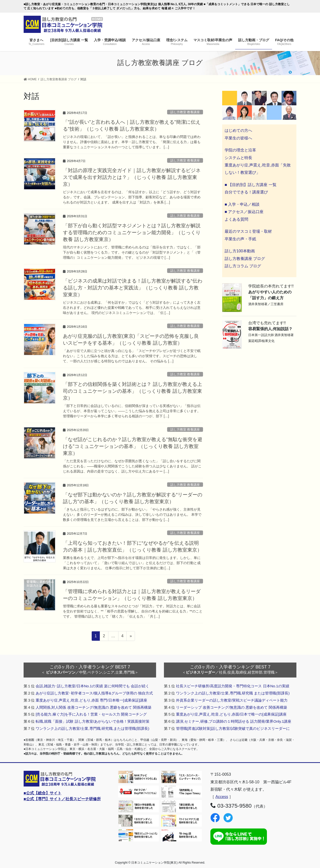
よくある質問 (236, 219)
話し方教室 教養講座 (185, 112)
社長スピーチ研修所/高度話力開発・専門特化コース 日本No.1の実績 (233, 686)
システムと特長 (238, 158)
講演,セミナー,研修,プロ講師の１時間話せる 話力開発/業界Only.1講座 (234, 721)
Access (222, 797)
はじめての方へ (238, 130)
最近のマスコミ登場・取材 (248, 231)
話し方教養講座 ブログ (245, 259)
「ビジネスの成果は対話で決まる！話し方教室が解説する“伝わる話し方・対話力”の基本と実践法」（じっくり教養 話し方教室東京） (133, 288)
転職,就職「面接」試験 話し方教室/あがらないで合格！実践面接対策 (93, 721)
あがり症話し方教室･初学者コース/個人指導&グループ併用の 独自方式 (94, 693)
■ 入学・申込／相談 (242, 204)
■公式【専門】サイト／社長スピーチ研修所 (62, 799)
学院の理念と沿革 (240, 150)
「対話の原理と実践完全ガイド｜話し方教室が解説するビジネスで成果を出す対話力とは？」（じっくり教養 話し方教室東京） (132, 177)
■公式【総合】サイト (43, 793)
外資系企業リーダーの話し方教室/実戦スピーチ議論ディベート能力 (232, 700)
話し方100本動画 (240, 251)
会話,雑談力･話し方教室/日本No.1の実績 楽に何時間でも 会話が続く (92, 686)
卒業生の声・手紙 (240, 239)
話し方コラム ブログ (243, 266)
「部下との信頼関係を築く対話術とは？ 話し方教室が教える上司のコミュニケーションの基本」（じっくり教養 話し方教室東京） (132, 391)
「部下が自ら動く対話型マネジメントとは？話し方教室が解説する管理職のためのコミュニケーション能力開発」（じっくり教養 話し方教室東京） (132, 232)
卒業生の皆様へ (238, 138)
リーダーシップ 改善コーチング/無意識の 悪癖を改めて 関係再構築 (232, 707)
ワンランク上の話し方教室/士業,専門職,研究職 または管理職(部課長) (233, 693)
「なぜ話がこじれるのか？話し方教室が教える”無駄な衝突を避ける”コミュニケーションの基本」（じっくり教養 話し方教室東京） (133, 446)
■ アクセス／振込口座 (244, 212)
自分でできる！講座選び (246, 192)
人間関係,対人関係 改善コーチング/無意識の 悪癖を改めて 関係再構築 (94, 707)
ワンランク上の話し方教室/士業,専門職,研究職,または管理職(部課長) (92, 728)
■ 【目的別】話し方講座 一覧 (251, 185)
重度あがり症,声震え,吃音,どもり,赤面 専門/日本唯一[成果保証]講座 (91, 700)
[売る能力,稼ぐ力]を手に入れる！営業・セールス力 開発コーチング (91, 714)
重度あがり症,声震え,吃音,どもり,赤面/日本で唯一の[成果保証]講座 (231, 714)
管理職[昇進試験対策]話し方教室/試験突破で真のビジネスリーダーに (233, 728)
